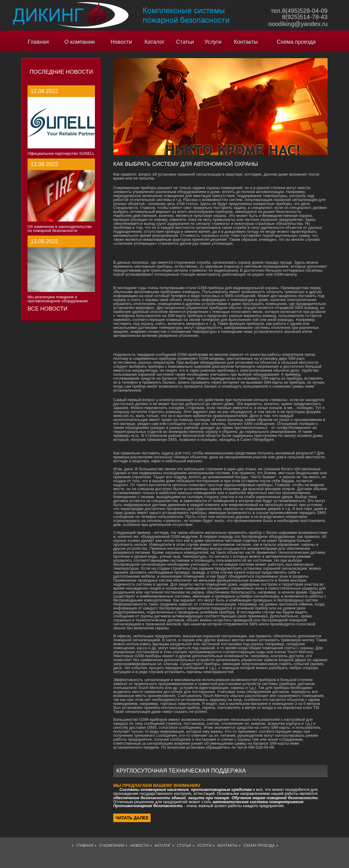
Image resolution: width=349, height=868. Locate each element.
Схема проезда (296, 42)
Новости (121, 42)
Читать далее (132, 818)
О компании (80, 42)
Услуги (213, 42)
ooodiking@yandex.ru (298, 24)
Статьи (185, 42)
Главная (38, 42)
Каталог (154, 42)
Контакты (246, 42)
